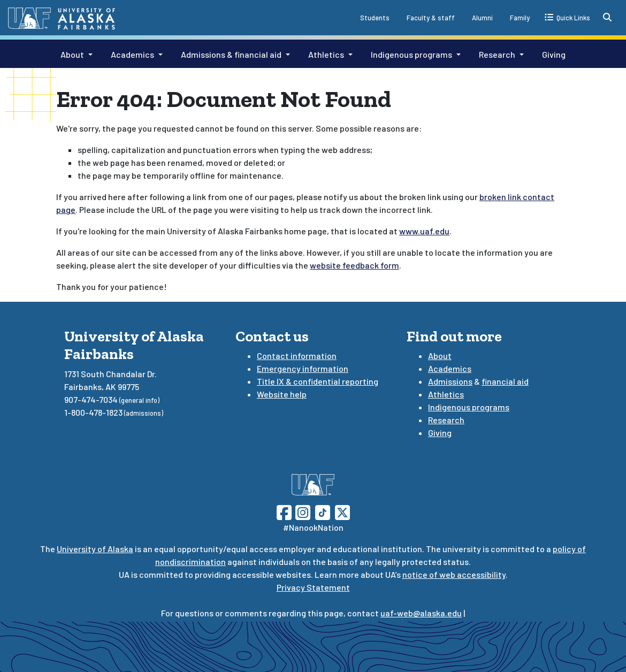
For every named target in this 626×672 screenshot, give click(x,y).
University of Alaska (95, 549)
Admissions (450, 381)
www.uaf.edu (424, 231)
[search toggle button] (607, 17)
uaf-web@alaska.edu (421, 613)
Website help (282, 394)
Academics (132, 54)
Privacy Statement (313, 587)
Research (497, 54)
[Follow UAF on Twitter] (342, 511)
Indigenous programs (411, 54)
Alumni (482, 18)
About (72, 54)
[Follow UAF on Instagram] (302, 511)
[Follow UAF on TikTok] (323, 511)
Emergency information (303, 368)
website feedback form (354, 265)
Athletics (326, 54)
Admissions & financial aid (231, 54)
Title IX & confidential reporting (318, 381)
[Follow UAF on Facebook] (284, 511)
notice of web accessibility (454, 574)
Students (375, 18)
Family (520, 18)
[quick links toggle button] (567, 17)
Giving (554, 54)
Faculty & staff (431, 18)
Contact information (297, 356)
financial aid (505, 381)
